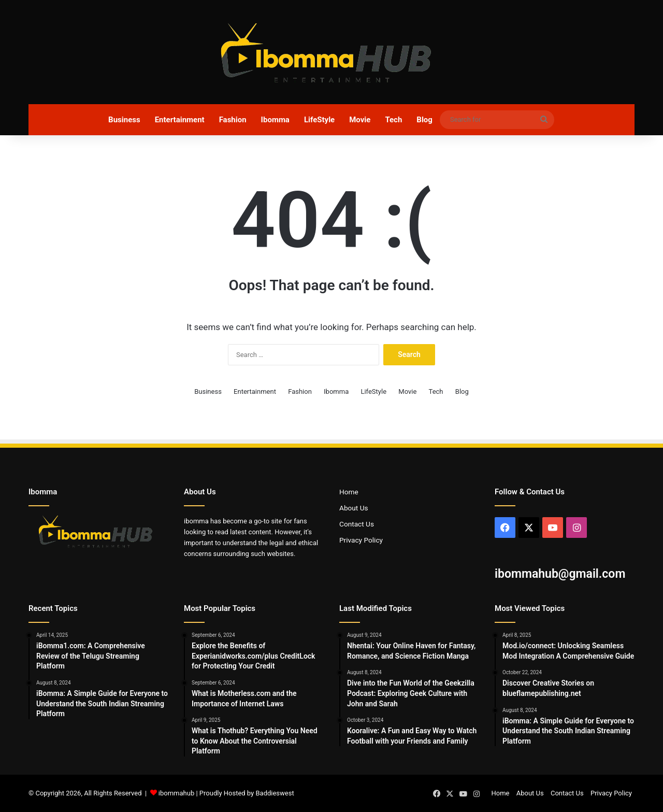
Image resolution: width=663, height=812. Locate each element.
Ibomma (275, 120)
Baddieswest (275, 793)
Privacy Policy (361, 540)
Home (349, 492)
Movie (360, 120)
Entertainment (180, 120)
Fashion (233, 120)
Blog (424, 120)
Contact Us (357, 524)
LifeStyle (319, 120)
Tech (393, 120)
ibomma (196, 521)
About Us (354, 508)
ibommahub (176, 793)
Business (124, 120)
